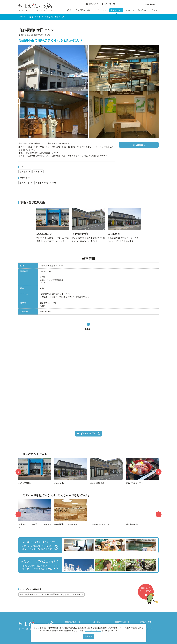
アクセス (154, 10)
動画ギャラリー (146, 622)
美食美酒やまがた (83, 10)
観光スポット (116, 10)
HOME (22, 17)
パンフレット (98, 622)
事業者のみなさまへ (74, 622)
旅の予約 (142, 10)
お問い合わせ (146, 628)
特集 (69, 10)
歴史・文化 (26, 183)
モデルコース (101, 10)
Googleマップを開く (89, 433)
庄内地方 (25, 172)
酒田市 (38, 172)
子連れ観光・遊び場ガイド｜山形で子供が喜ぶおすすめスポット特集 (52, 594)
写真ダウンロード (122, 622)
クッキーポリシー (93, 631)
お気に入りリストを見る (147, 593)
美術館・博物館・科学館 (48, 183)
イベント (130, 10)
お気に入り (92, 4)
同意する (88, 636)
